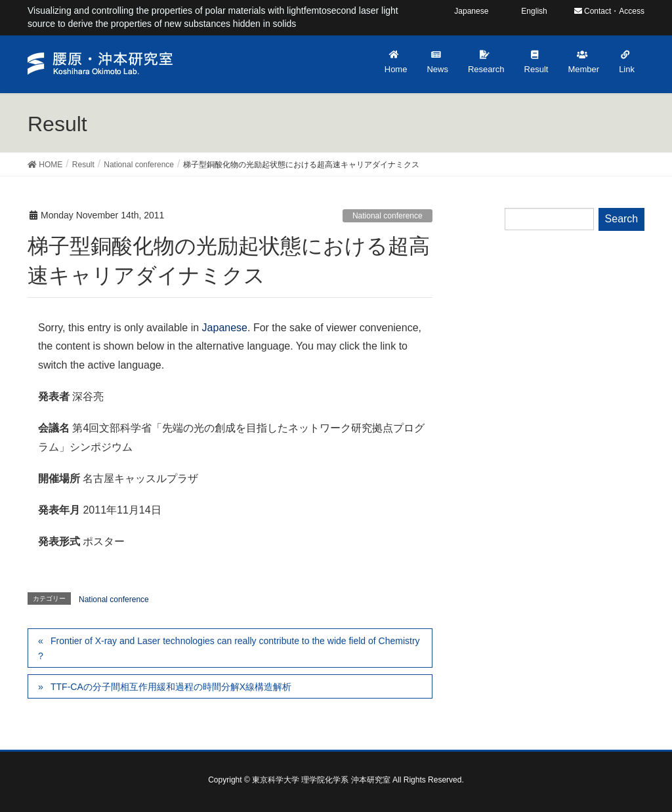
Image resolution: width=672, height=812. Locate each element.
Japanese (225, 328)
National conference (388, 216)
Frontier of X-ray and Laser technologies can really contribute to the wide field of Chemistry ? (229, 648)
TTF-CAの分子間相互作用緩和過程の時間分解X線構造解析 (171, 687)
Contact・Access (609, 11)
